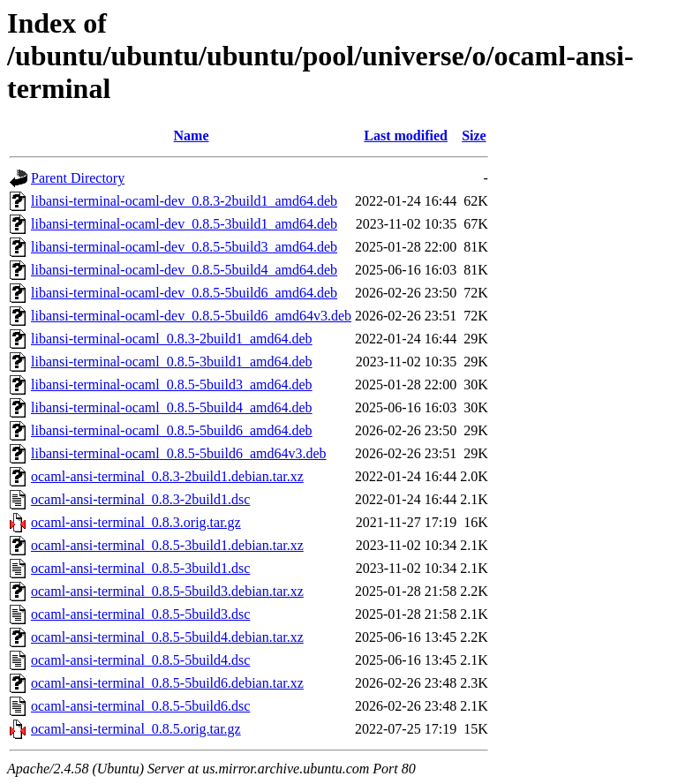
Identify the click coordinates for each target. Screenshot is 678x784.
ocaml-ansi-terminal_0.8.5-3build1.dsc (140, 568)
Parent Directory (78, 178)
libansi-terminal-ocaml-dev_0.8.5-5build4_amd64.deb (184, 270)
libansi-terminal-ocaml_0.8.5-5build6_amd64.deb (172, 430)
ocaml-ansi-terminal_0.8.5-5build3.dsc (140, 614)
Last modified (406, 136)
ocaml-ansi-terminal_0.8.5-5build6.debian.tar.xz (167, 683)
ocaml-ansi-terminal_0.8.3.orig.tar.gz (136, 522)
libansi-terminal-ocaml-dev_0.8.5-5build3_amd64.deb (184, 247)
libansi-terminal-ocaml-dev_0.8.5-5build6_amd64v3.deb (191, 316)
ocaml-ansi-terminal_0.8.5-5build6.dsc (140, 706)
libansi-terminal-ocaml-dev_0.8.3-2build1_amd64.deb (184, 201)
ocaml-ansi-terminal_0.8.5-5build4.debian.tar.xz (167, 637)
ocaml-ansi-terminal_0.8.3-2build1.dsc (140, 499)
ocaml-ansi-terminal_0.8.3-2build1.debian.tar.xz (167, 476)
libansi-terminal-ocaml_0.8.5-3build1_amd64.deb (172, 362)
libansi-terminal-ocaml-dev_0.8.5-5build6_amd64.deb (184, 293)
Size (474, 136)
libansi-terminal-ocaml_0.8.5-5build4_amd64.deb (172, 407)
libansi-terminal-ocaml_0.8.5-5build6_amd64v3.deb (179, 453)
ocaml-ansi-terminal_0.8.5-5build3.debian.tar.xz (167, 591)
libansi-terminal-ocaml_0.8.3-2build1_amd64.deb (172, 339)
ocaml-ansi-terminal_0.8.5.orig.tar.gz (136, 729)
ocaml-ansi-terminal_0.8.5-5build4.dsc (140, 660)
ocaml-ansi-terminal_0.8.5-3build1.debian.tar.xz (167, 545)
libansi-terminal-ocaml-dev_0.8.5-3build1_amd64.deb (184, 224)
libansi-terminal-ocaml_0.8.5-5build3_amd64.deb (172, 384)
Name (192, 136)
